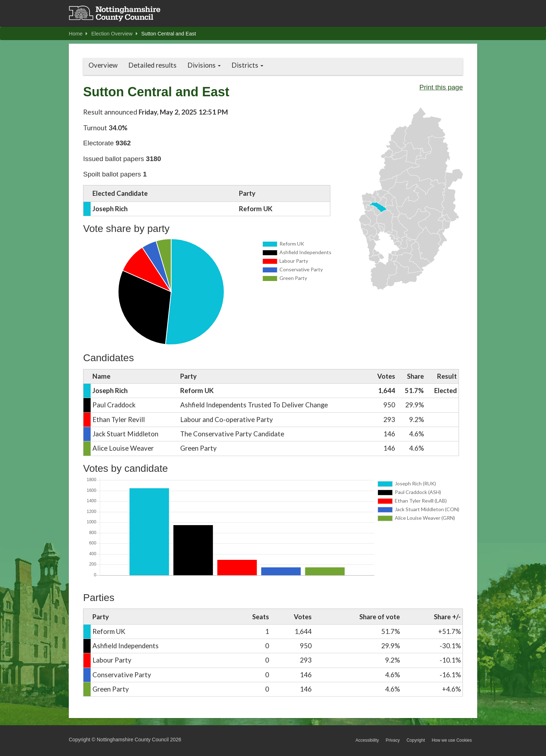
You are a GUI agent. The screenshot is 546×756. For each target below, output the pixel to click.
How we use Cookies (452, 740)
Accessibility (367, 740)
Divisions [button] (204, 65)
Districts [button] (247, 65)
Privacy (392, 740)
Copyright (416, 740)
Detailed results (152, 65)
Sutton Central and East (169, 34)
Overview (103, 65)
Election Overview (114, 34)
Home (78, 34)
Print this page (441, 87)
